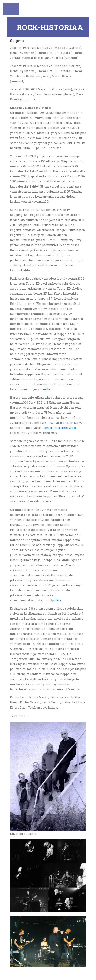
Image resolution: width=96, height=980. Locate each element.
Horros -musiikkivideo (60, 428)
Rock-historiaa (50, 27)
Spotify (56, 600)
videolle (44, 389)
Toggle (12, 10)
